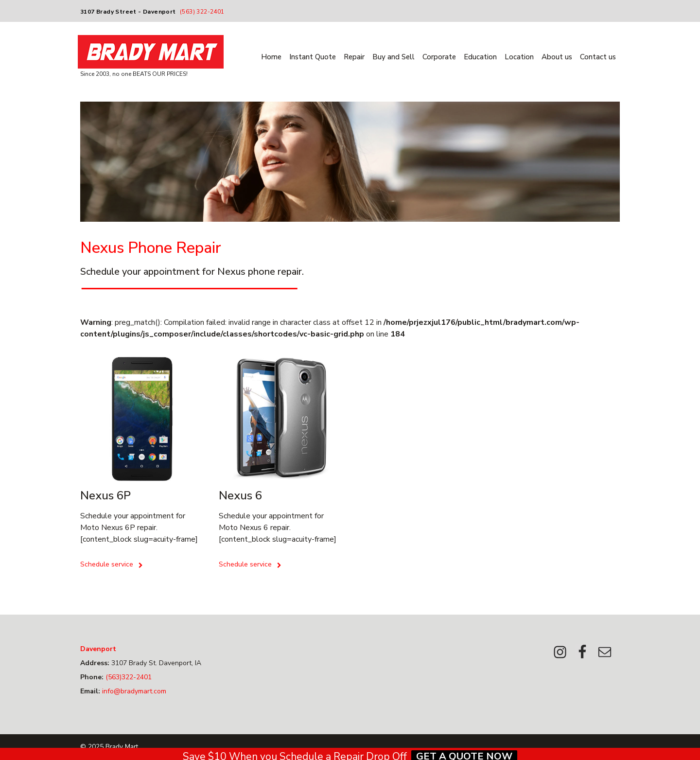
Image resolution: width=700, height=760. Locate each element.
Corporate (439, 57)
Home (271, 57)
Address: (95, 663)
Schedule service (112, 564)
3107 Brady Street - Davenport (128, 12)
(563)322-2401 (128, 677)
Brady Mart (122, 747)
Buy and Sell (394, 57)
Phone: (92, 677)
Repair (354, 57)
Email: (90, 691)
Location (519, 57)
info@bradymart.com (133, 691)
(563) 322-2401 (202, 12)
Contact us (598, 57)
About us (557, 57)
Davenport (98, 649)
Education (480, 57)
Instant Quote (313, 57)
